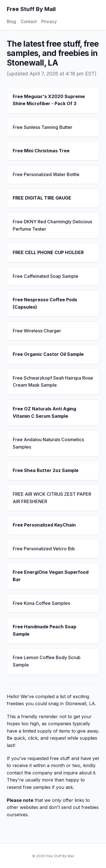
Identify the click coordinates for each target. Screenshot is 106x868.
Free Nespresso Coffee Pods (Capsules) (45, 303)
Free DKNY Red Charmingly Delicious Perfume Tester (52, 225)
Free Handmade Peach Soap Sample (45, 630)
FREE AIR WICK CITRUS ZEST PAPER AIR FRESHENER (52, 498)
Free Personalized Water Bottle (46, 174)
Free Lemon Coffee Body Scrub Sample (47, 661)
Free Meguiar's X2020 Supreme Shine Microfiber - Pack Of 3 (49, 100)
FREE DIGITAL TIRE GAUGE (42, 198)
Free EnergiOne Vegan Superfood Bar (51, 576)
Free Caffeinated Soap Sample (46, 276)
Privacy (49, 22)
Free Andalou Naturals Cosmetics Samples (48, 443)
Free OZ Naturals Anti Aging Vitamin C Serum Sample (44, 412)
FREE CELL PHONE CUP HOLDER (48, 252)
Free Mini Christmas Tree (41, 151)
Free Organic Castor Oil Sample (48, 354)
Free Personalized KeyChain (44, 525)
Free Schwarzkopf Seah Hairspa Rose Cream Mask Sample (53, 382)
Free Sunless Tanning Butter (43, 127)
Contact (29, 22)
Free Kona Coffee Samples (41, 603)
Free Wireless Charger (37, 331)
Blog (11, 22)
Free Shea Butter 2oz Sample (46, 470)
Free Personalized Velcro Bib (44, 549)
